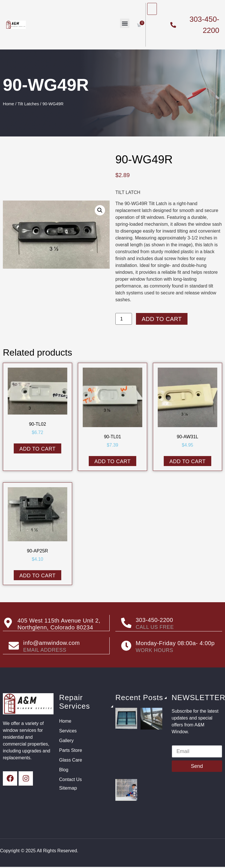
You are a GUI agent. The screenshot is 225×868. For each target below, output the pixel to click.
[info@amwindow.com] (14, 645)
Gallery (67, 740)
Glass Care (71, 759)
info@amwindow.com (52, 643)
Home (8, 104)
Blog (64, 769)
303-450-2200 (154, 620)
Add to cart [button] (38, 449)
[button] (125, 23)
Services (68, 730)
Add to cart (162, 319)
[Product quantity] (124, 319)
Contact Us (71, 779)
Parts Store (71, 750)
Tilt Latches (28, 104)
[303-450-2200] (126, 623)
